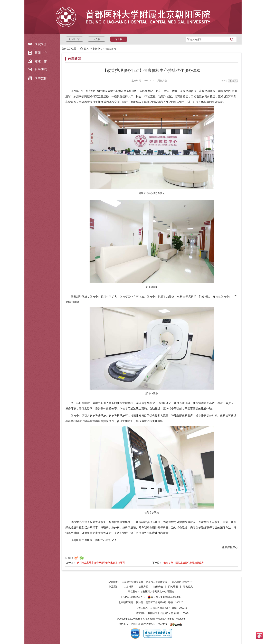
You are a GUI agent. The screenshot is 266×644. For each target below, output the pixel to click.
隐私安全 (158, 587)
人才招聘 (129, 587)
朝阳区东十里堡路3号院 (160, 613)
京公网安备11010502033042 (164, 597)
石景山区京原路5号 (160, 608)
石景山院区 (142, 608)
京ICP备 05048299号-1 (133, 597)
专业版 (119, 39)
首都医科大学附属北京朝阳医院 (157, 591)
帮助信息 (188, 587)
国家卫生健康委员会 (132, 582)
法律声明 (143, 587)
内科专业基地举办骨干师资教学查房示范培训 (101, 563)
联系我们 (114, 587)
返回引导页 (74, 39)
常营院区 (141, 613)
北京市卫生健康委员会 (158, 582)
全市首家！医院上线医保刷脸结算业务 (184, 563)
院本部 (140, 602)
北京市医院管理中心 (183, 582)
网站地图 (173, 587)
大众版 (97, 39)
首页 (86, 49)
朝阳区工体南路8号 (156, 602)
